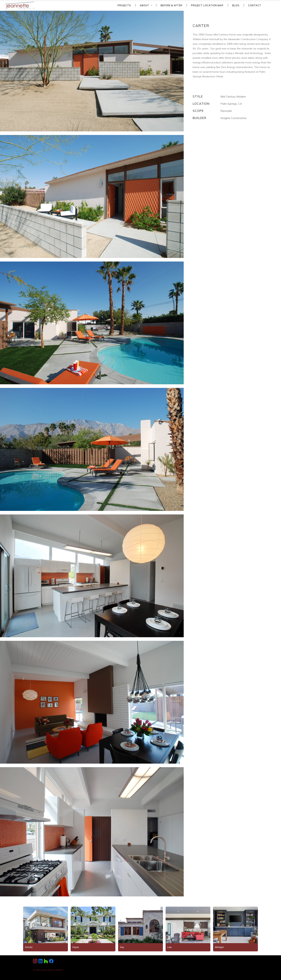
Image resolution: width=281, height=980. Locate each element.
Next (255, 929)
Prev (27, 929)
